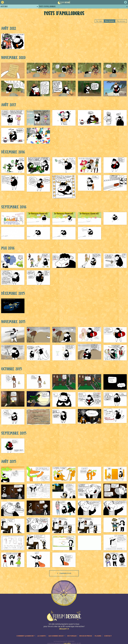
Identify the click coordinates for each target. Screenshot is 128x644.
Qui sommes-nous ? (56, 636)
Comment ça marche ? (26, 636)
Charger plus (64, 573)
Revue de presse (86, 636)
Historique (72, 636)
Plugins (98, 636)
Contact (108, 636)
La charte (41, 636)
